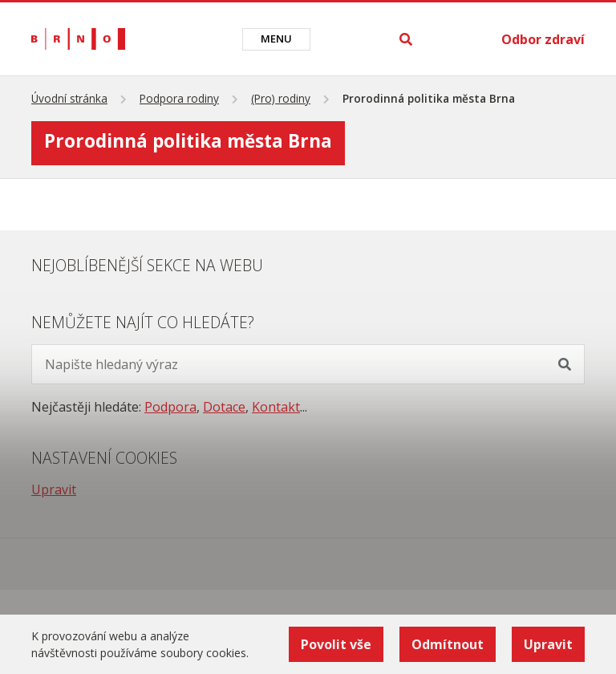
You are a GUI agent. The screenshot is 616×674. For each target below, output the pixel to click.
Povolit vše (336, 644)
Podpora (170, 407)
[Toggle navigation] (276, 39)
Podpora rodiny (179, 98)
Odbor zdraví (543, 39)
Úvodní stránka (69, 98)
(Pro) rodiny (281, 98)
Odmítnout (448, 644)
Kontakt (276, 407)
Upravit (54, 489)
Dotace (224, 407)
